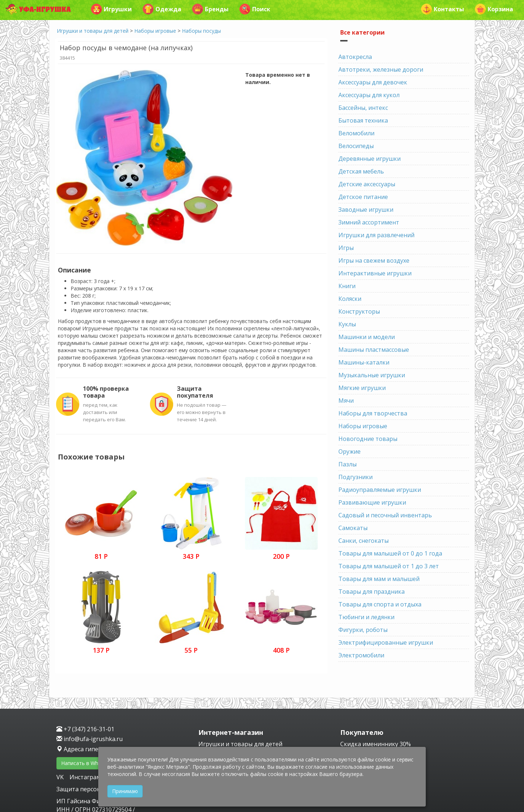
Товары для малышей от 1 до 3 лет (389, 566)
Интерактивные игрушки (375, 273)
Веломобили (356, 133)
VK (61, 777)
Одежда (162, 9)
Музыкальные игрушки (372, 375)
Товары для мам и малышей (379, 579)
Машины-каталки (364, 362)
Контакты (442, 9)
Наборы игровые (155, 31)
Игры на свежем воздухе (374, 260)
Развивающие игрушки (372, 502)
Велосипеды (356, 146)
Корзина (494, 9)
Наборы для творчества (373, 413)
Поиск (255, 9)
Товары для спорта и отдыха (380, 604)
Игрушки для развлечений (376, 235)
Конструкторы (359, 311)
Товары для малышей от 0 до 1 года (390, 553)
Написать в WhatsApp (88, 763)
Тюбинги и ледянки (366, 617)
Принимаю (125, 791)
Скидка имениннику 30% (376, 744)
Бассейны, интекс (363, 108)
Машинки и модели (367, 337)
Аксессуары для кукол (369, 95)
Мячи (346, 401)
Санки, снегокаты (364, 541)
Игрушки (111, 9)
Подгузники (356, 477)
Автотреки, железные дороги (381, 69)
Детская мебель (361, 171)
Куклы (347, 324)
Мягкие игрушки (362, 388)
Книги (347, 286)
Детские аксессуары (367, 184)
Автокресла (355, 57)
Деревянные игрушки (370, 159)
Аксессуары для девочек (373, 82)
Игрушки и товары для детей (93, 31)
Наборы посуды (201, 31)
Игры (346, 248)
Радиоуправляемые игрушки (380, 490)
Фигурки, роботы (363, 630)
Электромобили (361, 655)
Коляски (350, 299)
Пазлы (348, 464)
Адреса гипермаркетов (93, 749)
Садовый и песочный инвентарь (385, 515)
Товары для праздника (372, 592)
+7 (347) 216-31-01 (85, 729)
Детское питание (363, 197)
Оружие (350, 451)
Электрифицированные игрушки (386, 642)
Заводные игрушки (366, 210)
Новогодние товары (368, 439)
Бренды (210, 9)
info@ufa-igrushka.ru (90, 739)
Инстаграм (85, 777)
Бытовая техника (363, 120)
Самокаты (353, 528)
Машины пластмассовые (374, 350)
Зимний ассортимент (369, 222)
